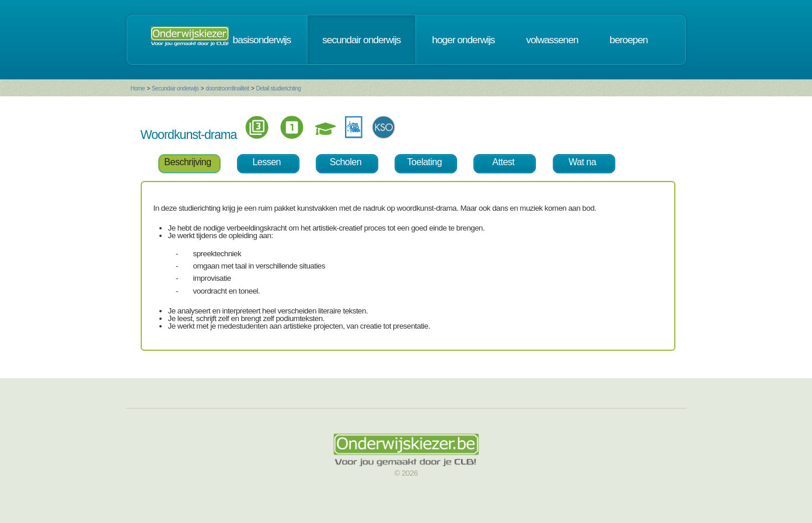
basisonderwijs (262, 40)
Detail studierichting (278, 88)
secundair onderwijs (361, 40)
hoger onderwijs (463, 40)
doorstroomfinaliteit (227, 88)
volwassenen (552, 40)
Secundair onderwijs (175, 88)
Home (138, 88)
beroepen (628, 40)
